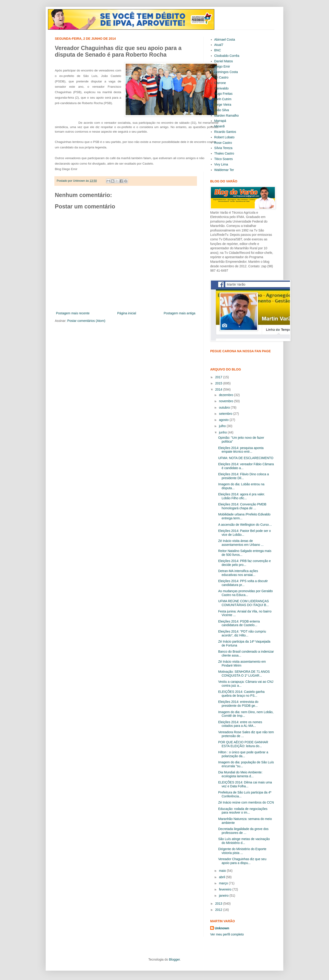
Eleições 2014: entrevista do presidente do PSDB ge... (238, 704)
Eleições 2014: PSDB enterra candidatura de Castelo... (239, 623)
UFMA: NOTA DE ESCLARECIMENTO (246, 458)
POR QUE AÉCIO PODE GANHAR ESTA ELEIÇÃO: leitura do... (243, 744)
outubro (225, 407)
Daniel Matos (224, 61)
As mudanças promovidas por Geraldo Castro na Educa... (245, 593)
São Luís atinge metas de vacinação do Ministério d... (244, 841)
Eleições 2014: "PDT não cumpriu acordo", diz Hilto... (242, 633)
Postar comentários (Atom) (86, 321)
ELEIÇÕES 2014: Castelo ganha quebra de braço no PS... (241, 694)
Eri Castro (221, 77)
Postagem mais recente (73, 313)
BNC (218, 50)
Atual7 (219, 45)
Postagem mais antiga (179, 313)
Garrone (220, 83)
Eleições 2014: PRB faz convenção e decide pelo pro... (244, 563)
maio (223, 871)
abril (222, 877)
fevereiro (226, 889)
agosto (224, 420)
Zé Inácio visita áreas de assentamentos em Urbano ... (241, 543)
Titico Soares (224, 159)
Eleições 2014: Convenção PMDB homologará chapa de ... (242, 506)
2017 (219, 377)
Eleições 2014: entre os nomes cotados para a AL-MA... (240, 724)
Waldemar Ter (224, 170)
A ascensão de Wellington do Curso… (245, 525)
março (224, 883)
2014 (219, 389)
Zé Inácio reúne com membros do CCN (246, 802)
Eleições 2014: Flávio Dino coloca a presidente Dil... (244, 476)
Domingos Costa (226, 72)
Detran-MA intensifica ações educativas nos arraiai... (238, 573)
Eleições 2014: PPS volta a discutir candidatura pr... (243, 583)
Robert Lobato (224, 137)
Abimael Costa (225, 39)
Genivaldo (222, 88)
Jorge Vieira (223, 105)
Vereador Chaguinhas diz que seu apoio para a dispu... (242, 861)
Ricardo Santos (225, 132)
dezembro (226, 395)
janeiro (224, 896)
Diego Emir (222, 66)
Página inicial (127, 313)
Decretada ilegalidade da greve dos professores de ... (243, 831)
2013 (219, 904)
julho (223, 426)
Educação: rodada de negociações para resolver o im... (243, 811)
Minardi (220, 126)
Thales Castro (224, 153)
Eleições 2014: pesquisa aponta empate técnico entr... (241, 450)
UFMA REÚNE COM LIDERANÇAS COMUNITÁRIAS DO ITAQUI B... (244, 603)
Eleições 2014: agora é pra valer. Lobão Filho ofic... (242, 496)
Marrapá (220, 121)
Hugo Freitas (223, 94)
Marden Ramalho (227, 116)
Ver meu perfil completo (227, 934)
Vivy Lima (221, 164)
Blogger (174, 959)
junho (223, 432)
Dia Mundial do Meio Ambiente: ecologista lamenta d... (240, 774)
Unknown (222, 928)
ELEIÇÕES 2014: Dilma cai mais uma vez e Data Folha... (245, 784)
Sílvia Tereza (223, 148)
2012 (219, 910)
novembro (226, 401)
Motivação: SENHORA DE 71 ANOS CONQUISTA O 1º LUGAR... (244, 674)
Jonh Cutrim (223, 99)
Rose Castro (223, 143)
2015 (219, 383)
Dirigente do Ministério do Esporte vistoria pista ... (242, 851)
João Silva (222, 110)
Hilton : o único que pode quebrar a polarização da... (243, 754)
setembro (226, 414)
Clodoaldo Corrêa (227, 56)
